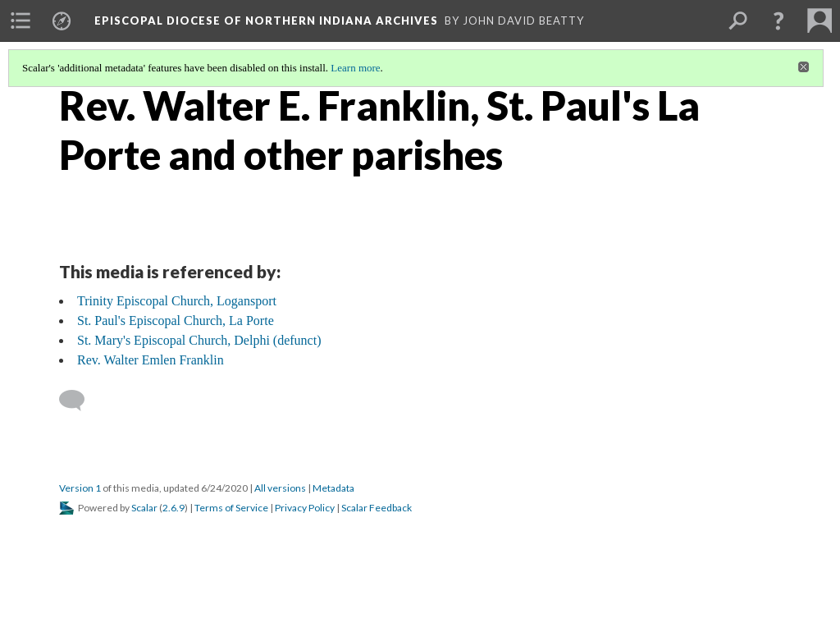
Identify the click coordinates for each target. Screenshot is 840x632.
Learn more (355, 68)
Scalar (144, 508)
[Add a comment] (79, 401)
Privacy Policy (305, 508)
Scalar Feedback (377, 508)
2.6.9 (173, 508)
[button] (778, 21)
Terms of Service (231, 508)
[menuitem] (21, 21)
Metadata (333, 488)
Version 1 (80, 488)
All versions (280, 488)
